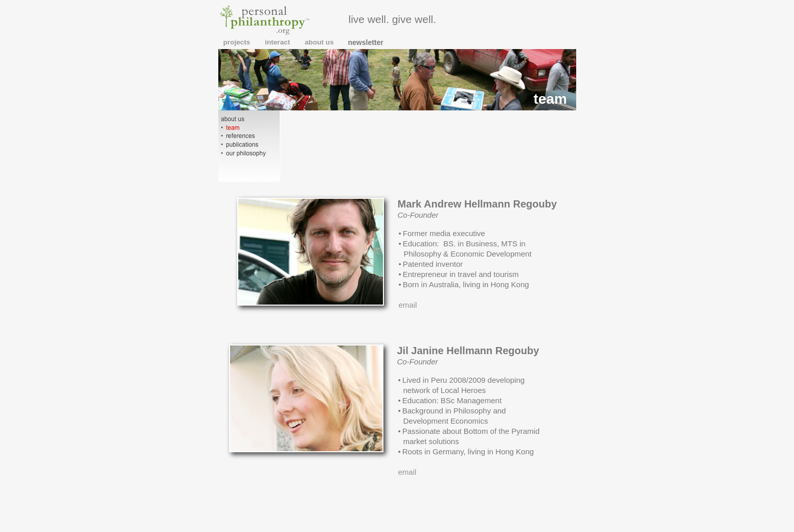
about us (319, 42)
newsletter (366, 42)
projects (238, 42)
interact (278, 42)
